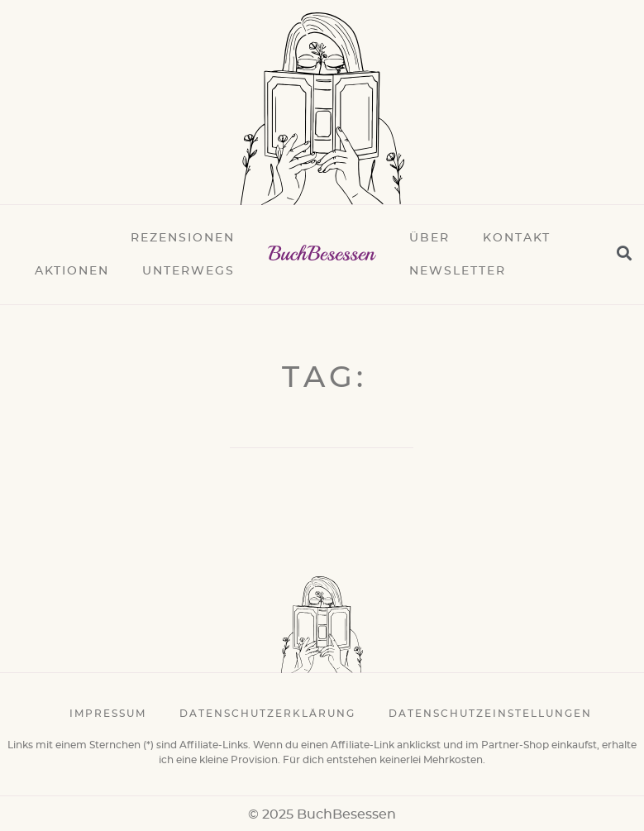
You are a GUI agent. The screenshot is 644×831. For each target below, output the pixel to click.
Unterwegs (188, 271)
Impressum (108, 714)
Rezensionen (183, 238)
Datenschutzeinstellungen (490, 714)
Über (429, 238)
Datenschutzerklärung (267, 714)
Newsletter (458, 271)
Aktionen (72, 271)
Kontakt (517, 238)
